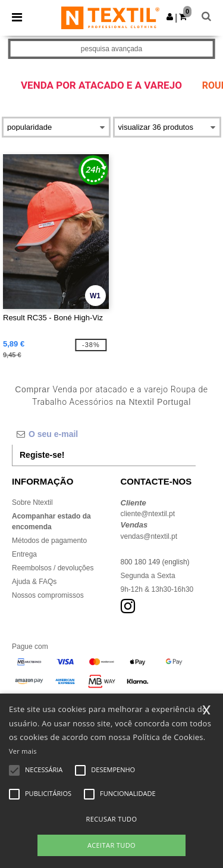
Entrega (24, 554)
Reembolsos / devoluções (53, 568)
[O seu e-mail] (104, 434)
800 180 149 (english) (155, 562)
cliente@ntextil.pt (148, 514)
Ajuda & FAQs (34, 582)
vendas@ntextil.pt (149, 536)
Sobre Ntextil (32, 502)
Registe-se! (42, 455)
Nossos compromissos (48, 595)
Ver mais (23, 751)
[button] (170, 17)
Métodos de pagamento (49, 541)
